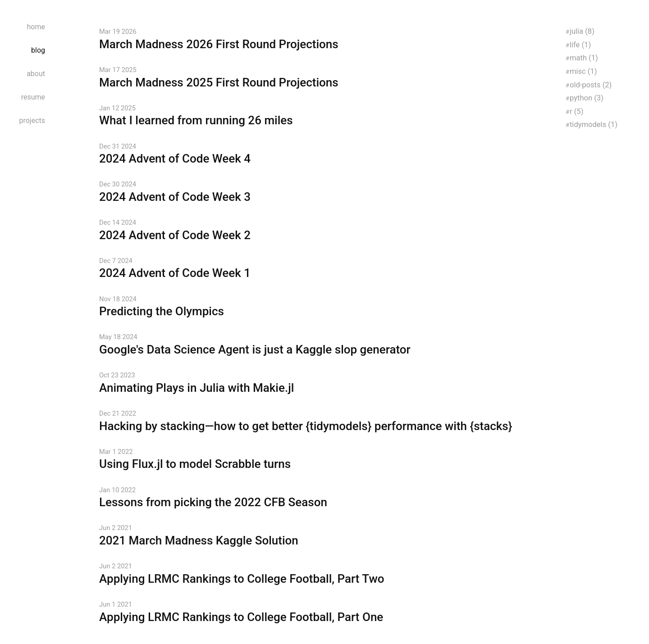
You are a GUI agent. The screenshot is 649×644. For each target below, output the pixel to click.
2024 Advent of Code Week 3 (175, 197)
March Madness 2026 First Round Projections (219, 44)
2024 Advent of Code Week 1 (175, 273)
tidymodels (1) (594, 125)
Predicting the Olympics (162, 311)
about (36, 74)
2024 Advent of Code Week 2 (175, 235)
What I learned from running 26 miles (196, 120)
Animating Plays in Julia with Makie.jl (197, 388)
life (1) (580, 45)
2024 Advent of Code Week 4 (175, 159)
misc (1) (583, 71)
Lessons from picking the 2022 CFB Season (213, 502)
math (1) (584, 58)
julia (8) (582, 31)
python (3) (587, 98)
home (36, 27)
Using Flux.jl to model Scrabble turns (195, 464)
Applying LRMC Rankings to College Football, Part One (241, 617)
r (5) (576, 111)
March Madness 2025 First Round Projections (219, 82)
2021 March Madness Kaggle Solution (199, 540)
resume (33, 97)
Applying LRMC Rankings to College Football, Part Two (242, 579)
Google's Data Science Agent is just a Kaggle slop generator (255, 349)
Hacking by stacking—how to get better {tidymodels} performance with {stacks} (306, 426)
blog (38, 50)
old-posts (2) (591, 85)
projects (32, 120)
